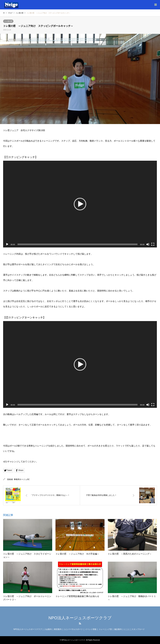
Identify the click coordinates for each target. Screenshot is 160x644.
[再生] (7, 244)
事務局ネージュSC (22, 479)
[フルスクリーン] (153, 244)
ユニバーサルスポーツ (73, 629)
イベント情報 (91, 629)
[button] (80, 204)
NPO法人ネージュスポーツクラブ (80, 618)
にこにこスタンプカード (134, 629)
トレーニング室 (105, 629)
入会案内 (48, 629)
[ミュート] (148, 244)
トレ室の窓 (8, 21)
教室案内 (58, 629)
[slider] (78, 244)
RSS (80, 623)
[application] (80, 204)
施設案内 (118, 629)
